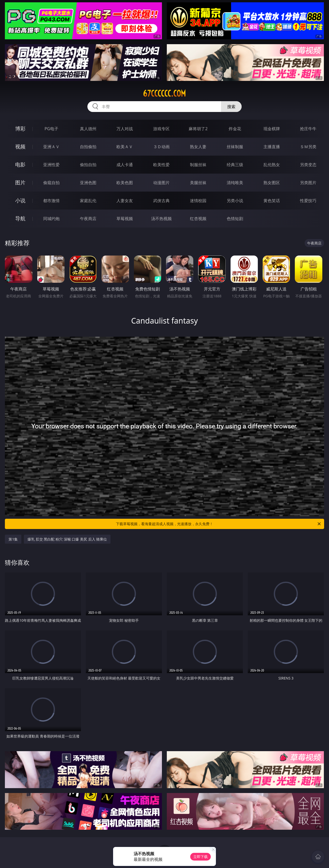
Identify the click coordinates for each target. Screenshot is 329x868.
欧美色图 (125, 183)
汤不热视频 (161, 219)
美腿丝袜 (198, 183)
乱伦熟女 (272, 165)
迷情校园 (198, 201)
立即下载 (200, 857)
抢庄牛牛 (308, 129)
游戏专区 (161, 129)
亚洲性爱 (51, 165)
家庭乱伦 (88, 201)
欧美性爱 (161, 165)
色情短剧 (235, 219)
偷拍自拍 (88, 165)
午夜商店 (88, 219)
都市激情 (51, 201)
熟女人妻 (198, 147)
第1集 (13, 539)
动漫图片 (161, 183)
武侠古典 (161, 201)
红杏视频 (198, 219)
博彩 (20, 129)
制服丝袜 (198, 165)
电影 (20, 164)
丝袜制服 (235, 147)
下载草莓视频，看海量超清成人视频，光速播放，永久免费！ (219, 524)
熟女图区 (272, 183)
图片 (20, 182)
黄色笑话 (272, 201)
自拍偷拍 (88, 147)
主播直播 (272, 147)
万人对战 (125, 129)
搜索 (231, 107)
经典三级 (235, 165)
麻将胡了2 (198, 129)
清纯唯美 (235, 183)
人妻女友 (125, 201)
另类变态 (308, 165)
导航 (20, 218)
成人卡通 (125, 165)
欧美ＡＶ (125, 147)
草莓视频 (125, 219)
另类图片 (308, 183)
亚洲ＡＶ (51, 147)
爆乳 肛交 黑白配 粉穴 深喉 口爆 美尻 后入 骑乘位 (67, 539)
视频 (20, 147)
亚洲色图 (88, 183)
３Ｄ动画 (161, 147)
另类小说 (235, 201)
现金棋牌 (272, 129)
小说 (20, 200)
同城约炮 (51, 219)
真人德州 (88, 129)
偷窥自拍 (51, 183)
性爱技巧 (308, 201)
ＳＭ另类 (308, 147)
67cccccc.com (164, 93)
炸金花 (235, 129)
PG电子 (51, 129)
